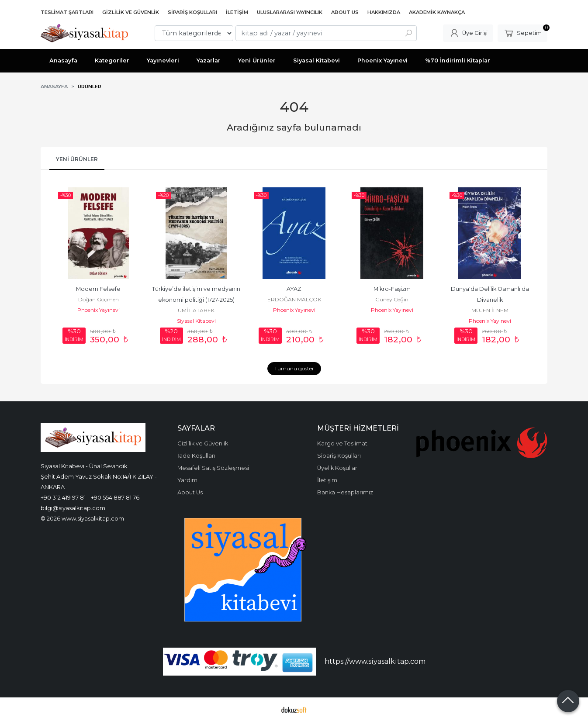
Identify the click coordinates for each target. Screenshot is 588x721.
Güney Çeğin (392, 299)
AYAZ (294, 289)
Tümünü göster (294, 368)
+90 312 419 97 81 (63, 497)
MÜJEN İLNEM (490, 310)
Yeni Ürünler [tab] (77, 159)
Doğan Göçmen (99, 299)
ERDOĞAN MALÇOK (294, 299)
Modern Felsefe (98, 289)
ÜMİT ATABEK (196, 310)
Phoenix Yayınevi (99, 310)
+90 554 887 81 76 (115, 497)
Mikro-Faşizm (392, 289)
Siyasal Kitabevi (196, 321)
